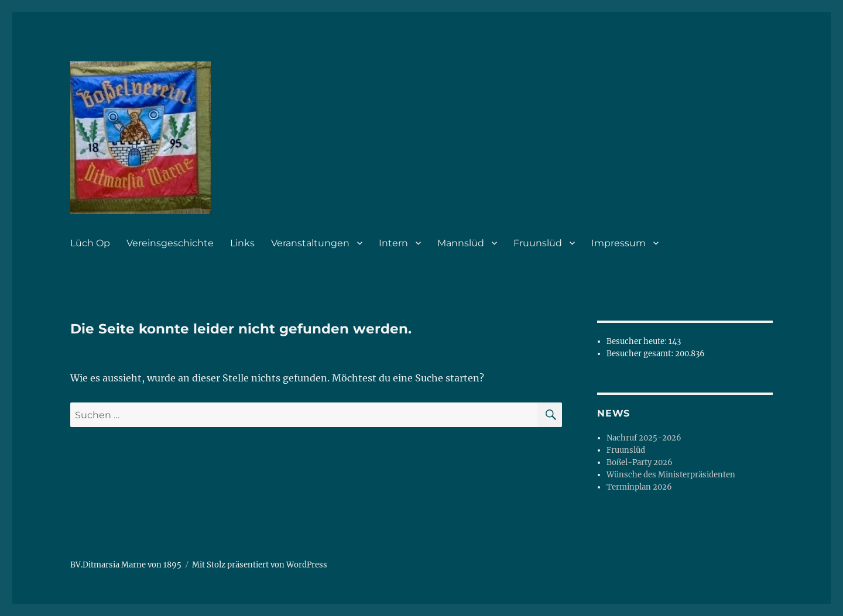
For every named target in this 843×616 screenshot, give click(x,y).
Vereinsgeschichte (170, 243)
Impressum (618, 243)
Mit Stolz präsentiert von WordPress (260, 565)
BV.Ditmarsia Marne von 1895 (126, 565)
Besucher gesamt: (641, 354)
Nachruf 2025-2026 (644, 438)
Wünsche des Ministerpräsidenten (671, 475)
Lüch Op (90, 243)
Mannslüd (461, 243)
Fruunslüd (538, 243)
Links (242, 243)
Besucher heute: (638, 341)
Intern (393, 243)
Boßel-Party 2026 (640, 462)
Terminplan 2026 (639, 487)
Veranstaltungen (310, 243)
